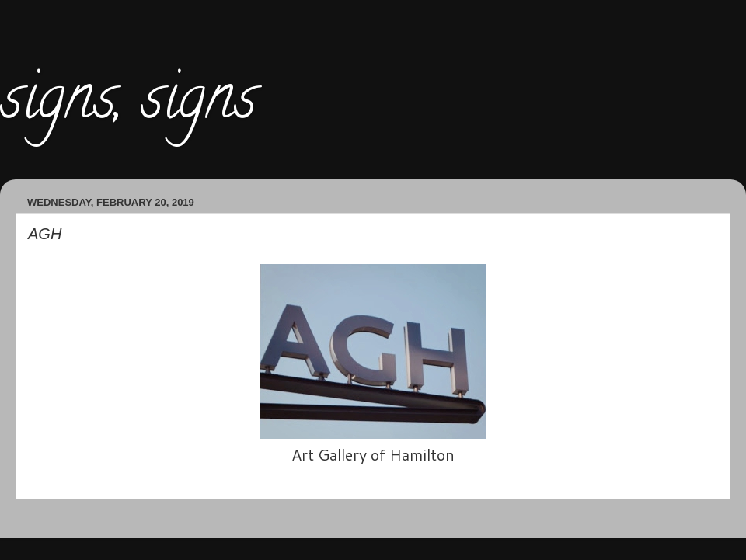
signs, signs (128, 104)
